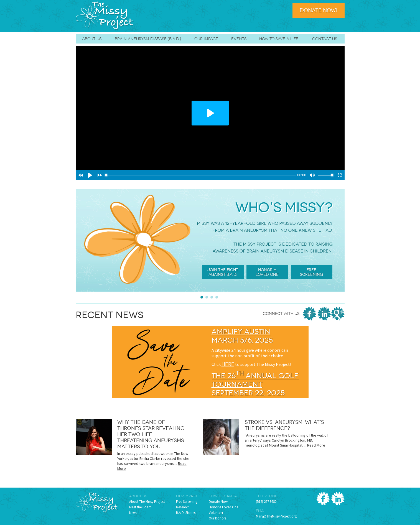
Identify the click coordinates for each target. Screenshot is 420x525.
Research (183, 507)
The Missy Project (105, 16)
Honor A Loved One (223, 507)
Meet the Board (140, 507)
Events (239, 39)
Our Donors (217, 518)
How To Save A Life (279, 39)
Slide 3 (212, 297)
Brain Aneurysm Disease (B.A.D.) (148, 39)
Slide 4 (217, 297)
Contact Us (325, 39)
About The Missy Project (147, 502)
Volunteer (216, 513)
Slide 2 (207, 297)
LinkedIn (324, 314)
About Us (92, 39)
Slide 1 (202, 297)
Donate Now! (319, 10)
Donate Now (218, 502)
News (133, 513)
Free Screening (187, 502)
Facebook (310, 314)
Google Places (338, 314)
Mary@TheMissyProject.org (276, 516)
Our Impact (206, 39)
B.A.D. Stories (186, 513)
